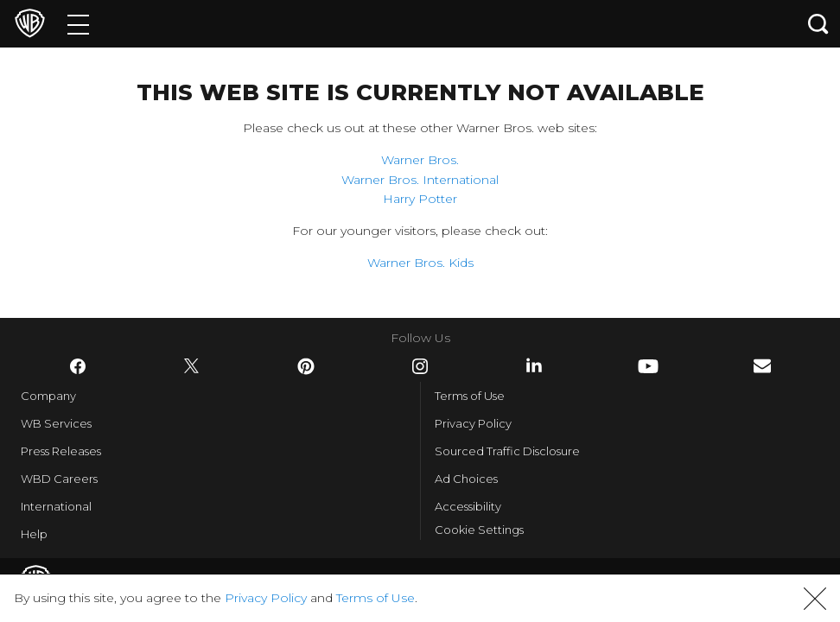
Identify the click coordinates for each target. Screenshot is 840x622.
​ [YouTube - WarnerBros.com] (648, 366)
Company (48, 396)
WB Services (56, 423)
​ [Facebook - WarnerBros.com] (78, 366)
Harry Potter (420, 199)
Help (34, 534)
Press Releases (61, 451)
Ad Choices (466, 479)
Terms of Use (470, 396)
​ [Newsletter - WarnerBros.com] (762, 366)
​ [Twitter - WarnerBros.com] (192, 366)
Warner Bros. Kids (420, 263)
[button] (815, 599)
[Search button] (818, 24)
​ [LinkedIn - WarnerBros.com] (534, 365)
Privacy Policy (473, 423)
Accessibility (468, 506)
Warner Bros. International (420, 180)
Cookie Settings (479, 530)
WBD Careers (59, 479)
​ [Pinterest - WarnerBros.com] (306, 366)
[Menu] (78, 24)
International (56, 506)
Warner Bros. (420, 160)
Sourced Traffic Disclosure (507, 451)
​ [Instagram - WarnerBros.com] (420, 366)
